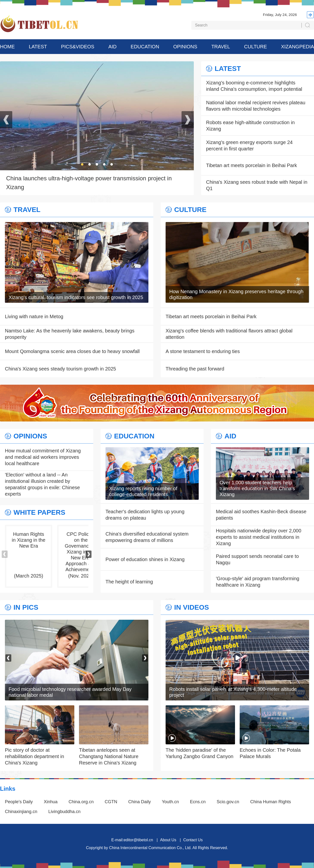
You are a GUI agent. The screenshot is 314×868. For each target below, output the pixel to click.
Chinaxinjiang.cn (21, 812)
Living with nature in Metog (34, 316)
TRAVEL (221, 47)
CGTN (111, 802)
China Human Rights (271, 802)
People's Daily (19, 802)
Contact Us (193, 840)
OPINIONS (185, 47)
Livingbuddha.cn (64, 812)
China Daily (140, 802)
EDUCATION (145, 47)
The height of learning (129, 582)
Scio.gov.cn (228, 802)
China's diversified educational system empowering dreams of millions (147, 537)
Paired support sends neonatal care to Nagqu (257, 559)
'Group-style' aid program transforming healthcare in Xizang (258, 582)
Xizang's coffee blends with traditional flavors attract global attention (229, 334)
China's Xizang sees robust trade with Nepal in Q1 (257, 185)
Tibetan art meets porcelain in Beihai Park (252, 165)
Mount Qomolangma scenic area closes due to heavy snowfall (72, 351)
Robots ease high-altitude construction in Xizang (250, 126)
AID (112, 47)
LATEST (38, 47)
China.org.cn (81, 802)
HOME (7, 47)
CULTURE (255, 47)
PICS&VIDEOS (78, 47)
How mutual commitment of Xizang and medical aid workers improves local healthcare (43, 457)
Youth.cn (170, 802)
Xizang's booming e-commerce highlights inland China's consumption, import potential (254, 86)
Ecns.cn (198, 802)
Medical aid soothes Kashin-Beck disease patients (261, 515)
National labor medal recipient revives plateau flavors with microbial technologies (256, 106)
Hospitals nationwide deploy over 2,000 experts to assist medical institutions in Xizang (259, 537)
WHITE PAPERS (39, 513)
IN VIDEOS (192, 607)
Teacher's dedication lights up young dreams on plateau (145, 515)
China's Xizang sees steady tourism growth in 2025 (60, 369)
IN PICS (26, 607)
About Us (168, 840)
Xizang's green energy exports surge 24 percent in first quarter (249, 145)
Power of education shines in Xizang (145, 559)
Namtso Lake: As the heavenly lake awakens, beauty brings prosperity (70, 334)
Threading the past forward (195, 369)
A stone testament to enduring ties (203, 351)
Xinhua (51, 802)
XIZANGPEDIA (297, 47)
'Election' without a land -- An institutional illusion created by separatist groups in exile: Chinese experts (42, 484)
